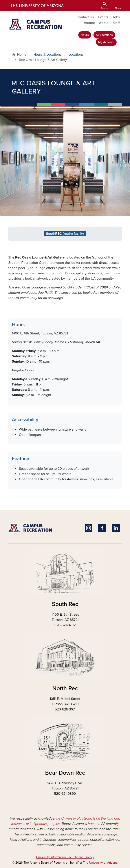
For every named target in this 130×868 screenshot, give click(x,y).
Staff (116, 23)
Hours (85, 35)
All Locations (104, 35)
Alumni (89, 23)
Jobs (116, 17)
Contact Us (85, 17)
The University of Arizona (100, 863)
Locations (76, 55)
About (104, 23)
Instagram (89, 528)
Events (103, 17)
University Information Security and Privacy (65, 857)
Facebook (102, 528)
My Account (106, 42)
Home (22, 55)
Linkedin (116, 528)
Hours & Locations (47, 55)
